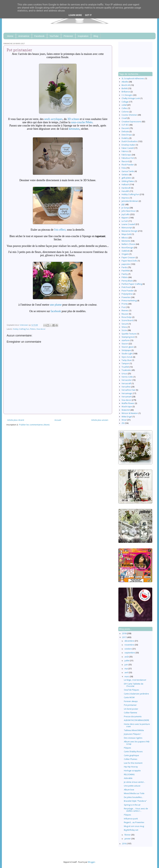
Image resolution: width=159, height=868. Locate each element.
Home (10, 36)
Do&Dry (125, 138)
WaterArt (126, 410)
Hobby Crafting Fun (21, 329)
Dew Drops (127, 135)
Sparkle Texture (129, 334)
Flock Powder (128, 165)
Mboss (125, 238)
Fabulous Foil (128, 158)
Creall (124, 118)
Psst (124, 307)
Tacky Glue (126, 360)
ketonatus (74, 129)
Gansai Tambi (128, 171)
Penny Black (127, 281)
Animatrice (24, 36)
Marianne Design (129, 231)
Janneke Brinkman (130, 201)
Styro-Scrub (127, 357)
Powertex (126, 297)
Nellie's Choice (128, 244)
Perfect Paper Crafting (132, 284)
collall (124, 105)
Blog (96, 36)
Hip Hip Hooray (131, 767)
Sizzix (124, 330)
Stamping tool (128, 337)
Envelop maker (128, 145)
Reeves (125, 310)
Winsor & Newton (130, 413)
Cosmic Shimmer (129, 115)
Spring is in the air (132, 805)
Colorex (125, 112)
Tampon (125, 363)
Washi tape (127, 407)
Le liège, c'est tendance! (135, 680)
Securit (125, 324)
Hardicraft (126, 188)
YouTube (54, 36)
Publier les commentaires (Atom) (34, 425)
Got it (88, 15)
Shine (124, 327)
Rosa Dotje (127, 317)
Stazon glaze (128, 347)
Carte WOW (129, 697)
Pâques (127, 748)
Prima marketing (129, 301)
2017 (124, 637)
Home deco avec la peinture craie (137, 725)
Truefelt (125, 367)
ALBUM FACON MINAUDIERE (137, 720)
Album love (129, 790)
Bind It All (126, 85)
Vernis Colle (127, 377)
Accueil (58, 420)
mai (126, 669)
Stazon (125, 344)
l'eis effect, (60, 230)
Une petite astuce (132, 786)
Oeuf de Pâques (132, 690)
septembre (130, 653)
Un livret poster (131, 709)
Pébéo (33, 329)
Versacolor (127, 380)
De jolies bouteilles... (134, 797)
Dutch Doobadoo (129, 141)
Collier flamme (131, 713)
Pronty (125, 304)
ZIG (123, 423)
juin (126, 665)
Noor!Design (127, 248)
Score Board (127, 320)
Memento (126, 241)
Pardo (124, 267)
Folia (124, 168)
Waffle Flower (128, 403)
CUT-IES (125, 125)
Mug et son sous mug (134, 826)
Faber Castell (128, 148)
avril (127, 673)
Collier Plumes (131, 759)
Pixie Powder (128, 291)
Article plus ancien (100, 420)
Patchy (125, 274)
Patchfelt (126, 271)
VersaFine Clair (128, 390)
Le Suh (125, 221)
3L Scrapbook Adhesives (133, 78)
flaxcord (125, 161)
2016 (124, 844)
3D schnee (73, 119)
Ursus (124, 374)
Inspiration (83, 36)
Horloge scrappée (132, 771)
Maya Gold (126, 234)
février (128, 835)
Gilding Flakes (128, 181)
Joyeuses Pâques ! (132, 734)
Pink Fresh (126, 287)
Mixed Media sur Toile (134, 793)
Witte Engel (127, 417)
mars (127, 677)
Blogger (92, 862)
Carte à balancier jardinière (136, 694)
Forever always (131, 701)
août (127, 657)
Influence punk (131, 819)
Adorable (128, 778)
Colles (124, 108)
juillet (127, 661)
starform (126, 340)
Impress (125, 198)
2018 (124, 633)
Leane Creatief (128, 224)
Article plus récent (16, 420)
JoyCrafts (126, 214)
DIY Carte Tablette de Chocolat (134, 685)
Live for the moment (133, 763)
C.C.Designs (127, 95)
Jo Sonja (125, 208)
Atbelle (125, 82)
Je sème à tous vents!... (134, 782)
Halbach (125, 184)
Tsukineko (126, 370)
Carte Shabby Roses (133, 752)
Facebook (39, 36)
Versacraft (126, 383)
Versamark (127, 397)
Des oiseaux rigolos (133, 738)
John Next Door (129, 211)
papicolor (126, 264)
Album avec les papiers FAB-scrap (137, 743)
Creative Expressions (131, 122)
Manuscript (127, 228)
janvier (128, 839)
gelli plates (127, 178)
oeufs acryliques (53, 119)
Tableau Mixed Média (134, 730)
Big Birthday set (131, 830)
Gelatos (125, 175)
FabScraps (126, 155)
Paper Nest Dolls (129, 261)
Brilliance (126, 92)
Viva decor (41, 329)
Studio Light (127, 354)
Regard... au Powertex (134, 822)
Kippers (125, 218)
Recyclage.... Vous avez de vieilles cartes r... (136, 810)
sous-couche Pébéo (82, 122)
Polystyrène (127, 294)
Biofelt (125, 88)
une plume (56, 305)
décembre (130, 641)
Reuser (125, 314)
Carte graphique (131, 755)
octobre (128, 649)
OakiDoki (126, 251)
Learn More (75, 15)
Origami (125, 254)
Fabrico (125, 151)
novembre (130, 645)
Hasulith (125, 191)
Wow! (124, 420)
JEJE (123, 204)
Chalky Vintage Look (131, 98)
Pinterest (68, 36)
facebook (56, 311)
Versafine (126, 387)
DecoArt (125, 128)
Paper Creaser (128, 257)
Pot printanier (130, 705)
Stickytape (126, 350)
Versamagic (127, 393)
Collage (125, 102)
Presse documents (133, 717)
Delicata (125, 131)
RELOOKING (129, 774)
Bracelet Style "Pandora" (135, 801)
